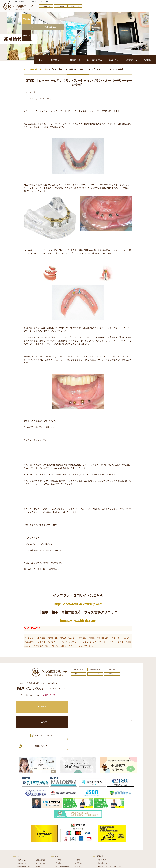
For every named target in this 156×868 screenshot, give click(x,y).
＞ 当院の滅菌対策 (40, 830)
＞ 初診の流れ (21, 846)
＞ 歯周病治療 (78, 833)
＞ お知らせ (38, 836)
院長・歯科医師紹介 (99, 60)
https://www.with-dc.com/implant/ (78, 604)
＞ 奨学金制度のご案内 (23, 836)
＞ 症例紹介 (38, 843)
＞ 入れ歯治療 (59, 846)
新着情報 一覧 (36, 69)
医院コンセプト (63, 60)
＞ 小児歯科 (77, 830)
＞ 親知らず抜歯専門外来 (62, 836)
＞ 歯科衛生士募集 (102, 833)
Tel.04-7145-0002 (30, 688)
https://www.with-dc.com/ (78, 621)
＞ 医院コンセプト (22, 830)
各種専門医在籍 (46, 6)
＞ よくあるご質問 (40, 833)
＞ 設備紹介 (20, 843)
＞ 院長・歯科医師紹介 (23, 840)
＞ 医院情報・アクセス (23, 833)
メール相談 (59, 704)
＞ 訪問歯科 (77, 853)
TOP (26, 69)
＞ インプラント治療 (80, 840)
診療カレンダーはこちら (32, 714)
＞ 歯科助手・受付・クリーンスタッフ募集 (109, 836)
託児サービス (75, 6)
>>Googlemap (134, 721)
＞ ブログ (37, 840)
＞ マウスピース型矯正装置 (82, 849)
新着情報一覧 (134, 60)
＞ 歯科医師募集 (101, 830)
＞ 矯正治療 (77, 843)
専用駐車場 (61, 6)
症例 (46, 69)
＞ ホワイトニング (60, 840)
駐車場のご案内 (59, 714)
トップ (49, 60)
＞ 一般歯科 (58, 830)
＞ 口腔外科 (77, 836)
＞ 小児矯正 (77, 846)
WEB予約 (30, 704)
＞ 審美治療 (58, 843)
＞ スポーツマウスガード (62, 849)
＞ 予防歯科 (58, 833)
